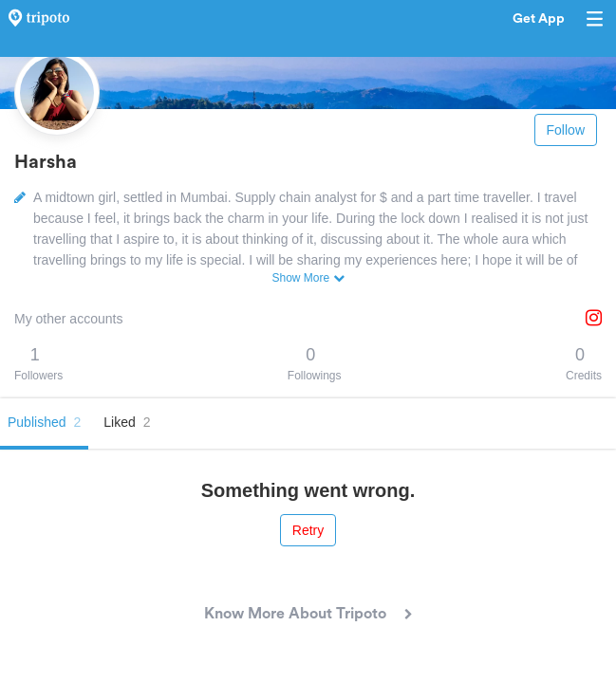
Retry (308, 530)
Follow (566, 130)
